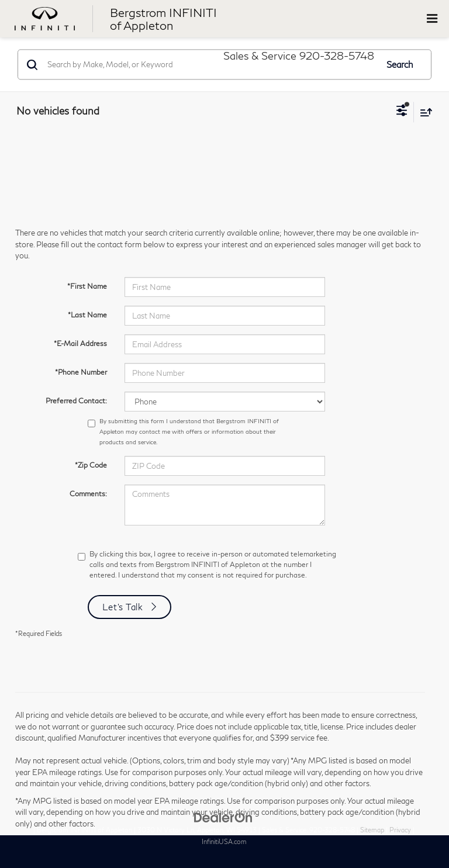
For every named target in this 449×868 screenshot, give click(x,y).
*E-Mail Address (80, 343)
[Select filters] (402, 112)
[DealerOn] (223, 817)
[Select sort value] (423, 112)
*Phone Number (81, 372)
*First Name (87, 286)
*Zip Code (91, 465)
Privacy (400, 830)
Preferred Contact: (76, 401)
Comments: (88, 494)
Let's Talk (123, 607)
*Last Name (87, 315)
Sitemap (372, 830)
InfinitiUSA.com (224, 841)
